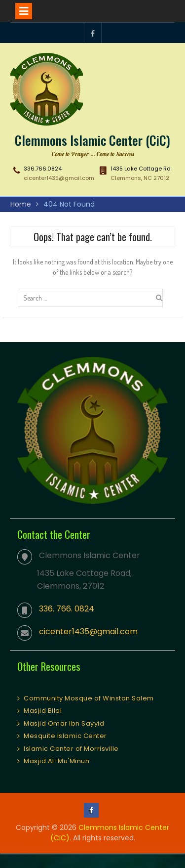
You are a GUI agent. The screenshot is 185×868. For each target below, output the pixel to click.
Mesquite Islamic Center (65, 736)
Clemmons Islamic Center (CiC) (92, 140)
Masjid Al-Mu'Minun (56, 761)
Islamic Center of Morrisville (71, 749)
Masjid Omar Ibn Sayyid (64, 723)
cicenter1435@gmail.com (59, 178)
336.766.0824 (43, 169)
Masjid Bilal (43, 711)
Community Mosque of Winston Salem (89, 698)
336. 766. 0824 (67, 609)
